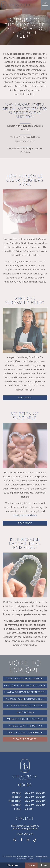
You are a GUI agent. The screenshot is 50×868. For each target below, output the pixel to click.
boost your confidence (25, 515)
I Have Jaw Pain (25, 712)
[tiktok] (35, 840)
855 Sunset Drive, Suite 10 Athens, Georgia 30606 (25, 827)
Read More (25, 398)
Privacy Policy (30, 856)
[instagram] (28, 840)
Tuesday (16, 797)
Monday (16, 793)
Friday (18, 809)
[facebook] (21, 840)
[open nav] (45, 5)
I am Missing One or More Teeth (25, 699)
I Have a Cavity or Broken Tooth (25, 692)
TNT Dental (30, 859)
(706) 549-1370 (25, 834)
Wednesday (15, 801)
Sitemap (21, 856)
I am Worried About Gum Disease (25, 685)
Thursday (16, 805)
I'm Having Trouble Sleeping (25, 719)
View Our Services (25, 739)
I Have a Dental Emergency (25, 732)
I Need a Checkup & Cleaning (25, 679)
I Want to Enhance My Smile (25, 706)
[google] (15, 840)
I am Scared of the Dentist (25, 726)
